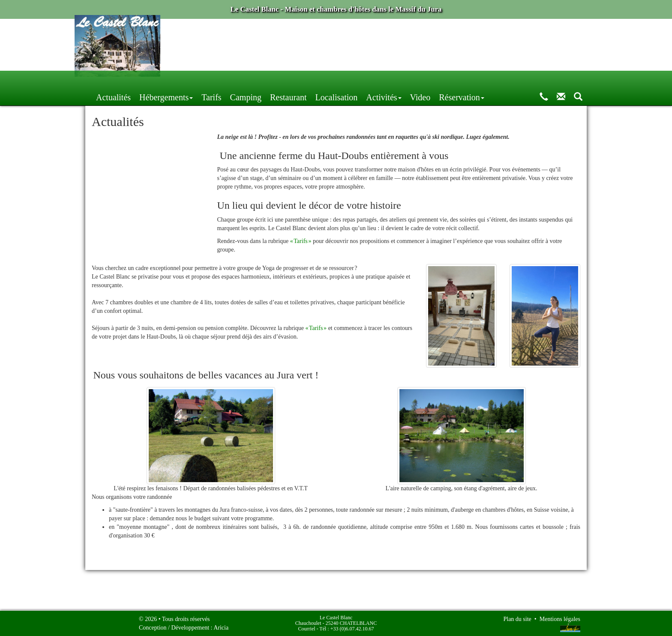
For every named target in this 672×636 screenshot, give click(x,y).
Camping (321, 81)
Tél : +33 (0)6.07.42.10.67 (346, 629)
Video (495, 81)
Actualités (188, 81)
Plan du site (517, 619)
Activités (459, 81)
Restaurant (363, 81)
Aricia (221, 628)
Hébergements (241, 81)
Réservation (537, 81)
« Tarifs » (301, 242)
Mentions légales (560, 619)
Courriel (307, 629)
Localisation (411, 81)
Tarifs (286, 81)
